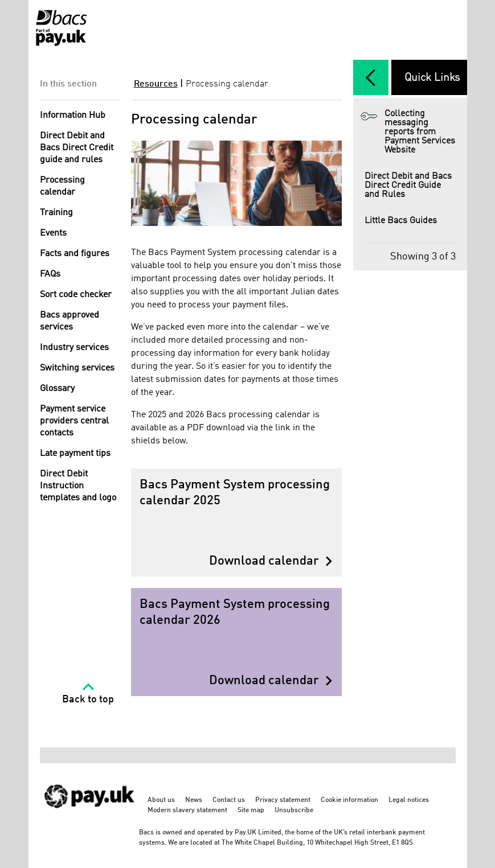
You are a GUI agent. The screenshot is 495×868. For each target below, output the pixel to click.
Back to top (88, 700)
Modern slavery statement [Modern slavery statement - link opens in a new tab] (187, 811)
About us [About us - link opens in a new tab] (161, 800)
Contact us (229, 800)
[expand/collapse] (371, 77)
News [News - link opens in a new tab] (194, 800)
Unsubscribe (294, 811)
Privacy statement (283, 800)
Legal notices (409, 800)
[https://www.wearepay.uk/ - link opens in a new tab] (90, 814)
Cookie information (349, 800)
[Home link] (61, 28)
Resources (156, 84)
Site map (251, 811)
